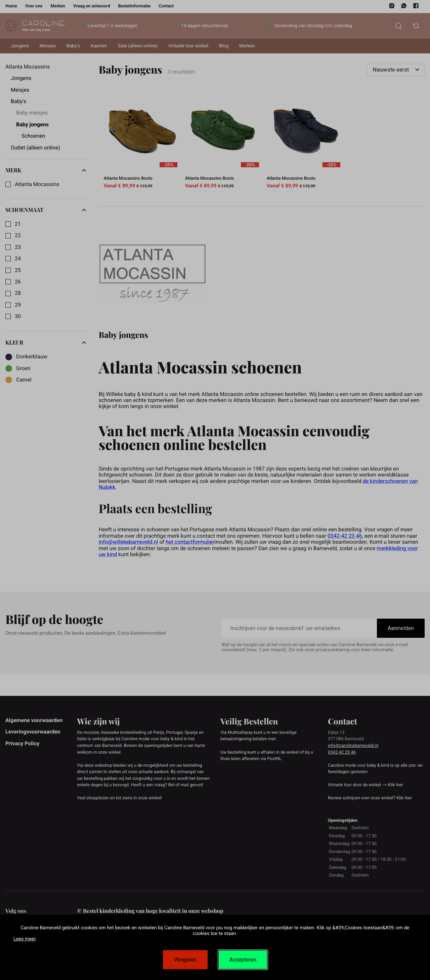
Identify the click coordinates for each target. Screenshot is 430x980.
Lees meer (25, 939)
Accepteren (243, 960)
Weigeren (185, 960)
